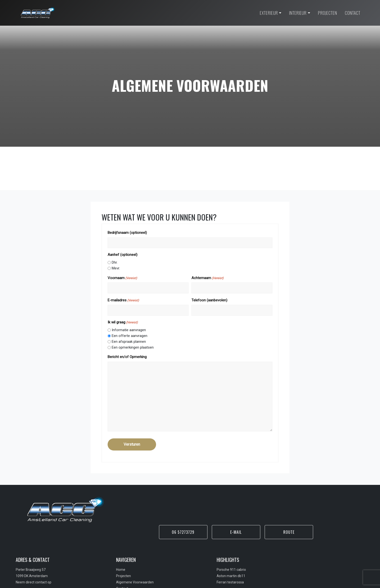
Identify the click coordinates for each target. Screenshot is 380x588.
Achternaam (208, 282)
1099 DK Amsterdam (33, 555)
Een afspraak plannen (139, 345)
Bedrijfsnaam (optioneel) (137, 237)
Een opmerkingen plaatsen (142, 351)
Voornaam (132, 282)
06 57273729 (232, 510)
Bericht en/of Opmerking (137, 361)
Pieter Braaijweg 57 (32, 549)
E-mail (285, 510)
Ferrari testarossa (206, 561)
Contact (111, 567)
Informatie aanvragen (139, 334)
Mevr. (126, 272)
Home (110, 549)
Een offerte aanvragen (139, 340)
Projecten (113, 555)
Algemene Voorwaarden (124, 561)
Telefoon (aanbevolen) (209, 304)
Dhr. (124, 266)
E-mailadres (133, 304)
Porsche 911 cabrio (208, 549)
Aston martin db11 (207, 555)
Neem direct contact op (35, 561)
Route (338, 510)
